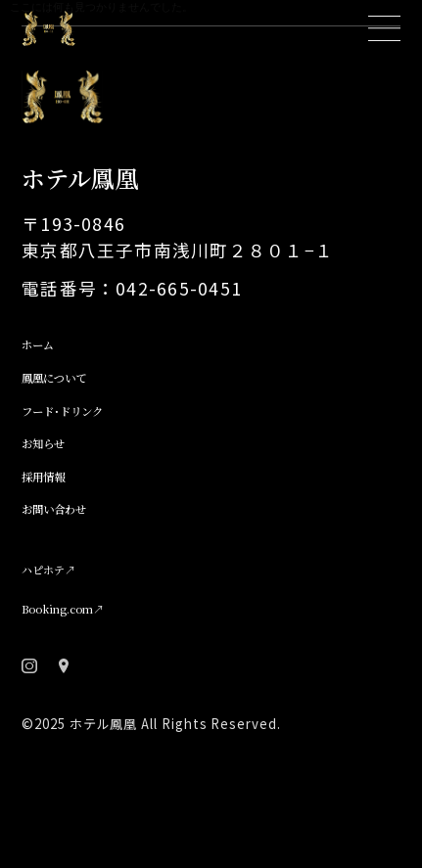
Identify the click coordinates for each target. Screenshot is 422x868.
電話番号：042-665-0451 (132, 320)
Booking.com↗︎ (89, 673)
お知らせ (56, 497)
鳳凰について (74, 419)
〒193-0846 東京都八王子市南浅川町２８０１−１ (178, 268)
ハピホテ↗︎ (66, 635)
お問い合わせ (74, 574)
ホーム (48, 380)
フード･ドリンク (87, 458)
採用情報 (57, 535)
